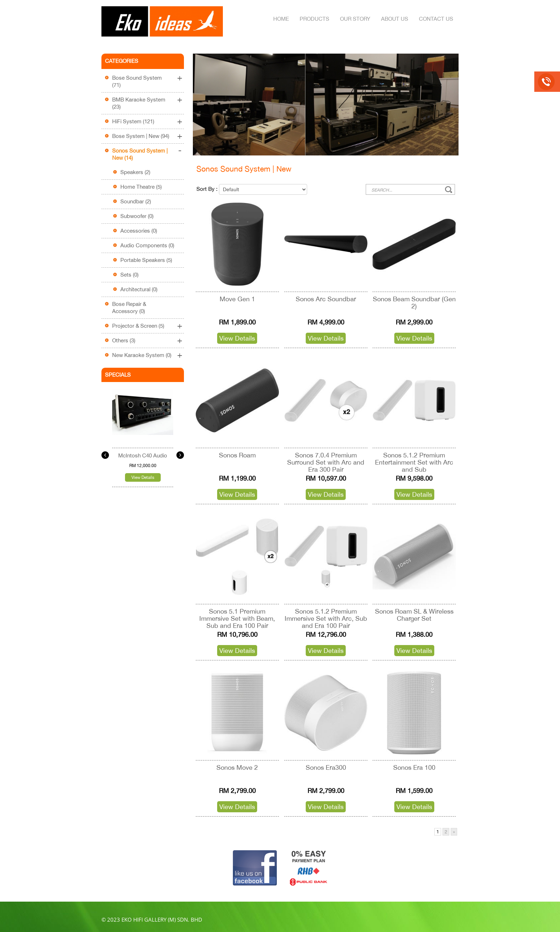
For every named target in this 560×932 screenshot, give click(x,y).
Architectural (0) (139, 289)
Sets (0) (129, 275)
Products (314, 19)
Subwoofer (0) (137, 216)
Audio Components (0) (147, 245)
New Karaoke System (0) (142, 355)
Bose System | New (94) (141, 136)
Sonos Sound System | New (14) (140, 154)
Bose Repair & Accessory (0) (129, 308)
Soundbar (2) (136, 201)
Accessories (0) (139, 231)
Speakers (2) (135, 172)
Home (281, 19)
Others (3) (124, 340)
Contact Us (436, 19)
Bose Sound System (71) (137, 81)
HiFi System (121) (133, 121)
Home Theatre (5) (141, 187)
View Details (143, 477)
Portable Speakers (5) (146, 260)
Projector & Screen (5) (138, 326)
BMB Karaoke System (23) (139, 103)
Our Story (355, 19)
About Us (395, 19)
